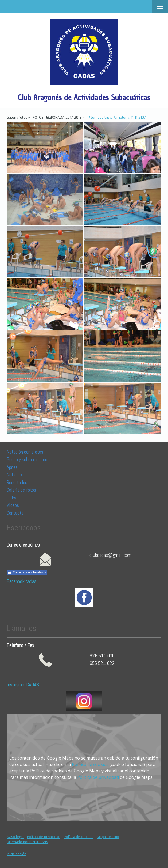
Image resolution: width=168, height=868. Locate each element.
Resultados (17, 482)
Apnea (12, 467)
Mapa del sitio (108, 837)
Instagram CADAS (23, 685)
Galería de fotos (21, 490)
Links (11, 498)
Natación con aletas (25, 452)
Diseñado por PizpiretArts (27, 842)
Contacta (15, 513)
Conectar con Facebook (27, 572)
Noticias (15, 475)
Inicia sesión (17, 854)
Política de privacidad (98, 777)
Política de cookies (90, 764)
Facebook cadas (22, 581)
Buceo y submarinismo (27, 459)
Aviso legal (15, 837)
